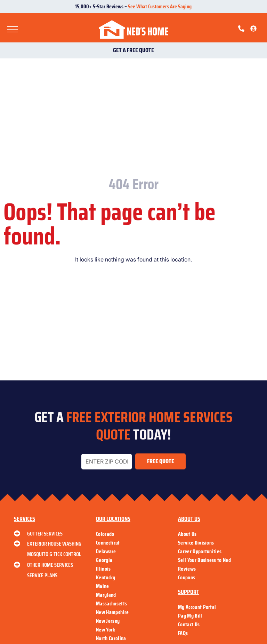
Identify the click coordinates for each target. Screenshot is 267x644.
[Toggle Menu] (13, 30)
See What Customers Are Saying (160, 6)
